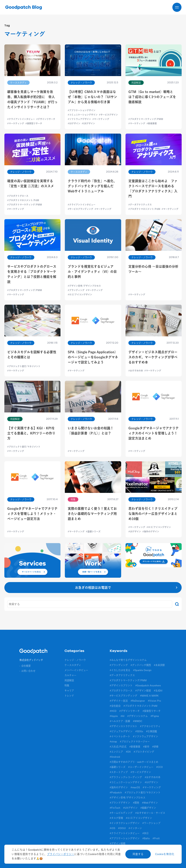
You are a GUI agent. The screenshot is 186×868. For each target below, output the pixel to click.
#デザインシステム (138, 716)
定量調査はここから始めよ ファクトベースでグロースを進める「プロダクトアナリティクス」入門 (153, 189)
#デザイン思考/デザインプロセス (128, 798)
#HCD (113, 711)
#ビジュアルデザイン (121, 731)
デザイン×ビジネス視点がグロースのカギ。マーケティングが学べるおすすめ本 (153, 357)
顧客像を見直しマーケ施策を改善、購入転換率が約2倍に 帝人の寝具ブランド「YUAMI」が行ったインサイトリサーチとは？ (32, 99)
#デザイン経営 (143, 691)
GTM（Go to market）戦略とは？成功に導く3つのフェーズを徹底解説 (152, 97)
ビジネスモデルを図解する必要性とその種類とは (32, 355)
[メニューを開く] (177, 7)
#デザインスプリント (121, 685)
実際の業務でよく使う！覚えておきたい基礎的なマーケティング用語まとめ (92, 514)
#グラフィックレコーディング (126, 777)
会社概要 (26, 666)
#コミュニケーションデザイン (126, 782)
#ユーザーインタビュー (141, 767)
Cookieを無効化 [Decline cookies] (165, 854)
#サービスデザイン (141, 772)
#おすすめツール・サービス (150, 813)
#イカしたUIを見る (120, 670)
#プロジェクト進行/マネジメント (143, 792)
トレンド (69, 696)
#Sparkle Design (142, 670)
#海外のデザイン (119, 787)
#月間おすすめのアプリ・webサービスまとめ (134, 762)
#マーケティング (152, 787)
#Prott (156, 838)
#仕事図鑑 (151, 731)
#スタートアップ (119, 772)
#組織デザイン (148, 808)
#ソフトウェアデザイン (145, 736)
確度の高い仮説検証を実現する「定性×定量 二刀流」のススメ (31, 183)
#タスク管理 (116, 818)
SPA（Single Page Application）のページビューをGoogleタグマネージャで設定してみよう (93, 357)
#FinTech (115, 808)
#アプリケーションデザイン (125, 838)
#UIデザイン (151, 782)
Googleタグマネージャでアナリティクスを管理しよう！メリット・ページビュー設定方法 (32, 514)
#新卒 (146, 747)
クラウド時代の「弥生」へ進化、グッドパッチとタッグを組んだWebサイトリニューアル (92, 186)
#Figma (155, 716)
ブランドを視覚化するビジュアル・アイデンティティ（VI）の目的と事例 (92, 272)
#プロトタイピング (144, 752)
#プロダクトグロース (121, 691)
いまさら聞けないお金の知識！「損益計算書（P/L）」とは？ (91, 431)
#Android (115, 757)
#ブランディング (119, 665)
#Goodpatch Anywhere (148, 685)
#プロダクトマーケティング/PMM (128, 680)
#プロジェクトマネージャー (135, 742)
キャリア (69, 691)
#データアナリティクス (122, 675)
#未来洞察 (159, 665)
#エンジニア (116, 752)
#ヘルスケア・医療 (120, 721)
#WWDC (138, 721)
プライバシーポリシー (61, 854)
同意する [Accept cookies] (138, 854)
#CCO (159, 767)
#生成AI (158, 691)
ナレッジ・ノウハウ (75, 660)
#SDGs (139, 731)
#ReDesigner (138, 701)
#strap (113, 742)
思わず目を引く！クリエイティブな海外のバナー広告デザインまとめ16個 (153, 514)
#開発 (136, 803)
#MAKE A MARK (149, 696)
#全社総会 (115, 706)
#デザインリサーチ (130, 711)
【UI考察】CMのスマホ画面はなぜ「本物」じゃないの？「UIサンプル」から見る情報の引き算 (92, 97)
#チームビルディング (121, 813)
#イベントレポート (120, 736)
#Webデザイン (150, 803)
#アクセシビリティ (150, 726)
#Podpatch (116, 792)
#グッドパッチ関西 (141, 665)
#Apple (114, 716)
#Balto (146, 838)
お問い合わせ (28, 671)
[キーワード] (90, 604)
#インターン (135, 828)
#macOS (135, 787)
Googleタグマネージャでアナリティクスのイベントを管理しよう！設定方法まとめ (154, 433)
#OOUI (122, 828)
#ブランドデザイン (120, 803)
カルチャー (70, 675)
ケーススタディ (73, 665)
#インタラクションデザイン (125, 823)
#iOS (112, 828)
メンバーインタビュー (76, 670)
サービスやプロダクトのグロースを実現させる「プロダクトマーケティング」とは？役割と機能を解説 (32, 274)
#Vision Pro (154, 701)
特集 (67, 685)
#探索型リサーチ (152, 711)
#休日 (145, 833)
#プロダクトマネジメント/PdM (140, 706)
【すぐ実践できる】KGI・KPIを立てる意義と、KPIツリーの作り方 (31, 433)
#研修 (155, 747)
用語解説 (69, 680)
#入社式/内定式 (118, 747)
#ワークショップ (151, 823)
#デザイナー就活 (119, 701)
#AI (123, 716)
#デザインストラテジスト (123, 726)
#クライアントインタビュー (125, 833)
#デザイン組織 (118, 843)
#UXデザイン (130, 808)
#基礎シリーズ (118, 767)
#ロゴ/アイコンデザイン (139, 818)
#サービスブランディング (123, 696)
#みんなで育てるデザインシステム (128, 660)
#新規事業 (135, 747)
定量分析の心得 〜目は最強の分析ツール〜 (153, 269)
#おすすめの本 (153, 777)
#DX (128, 752)
